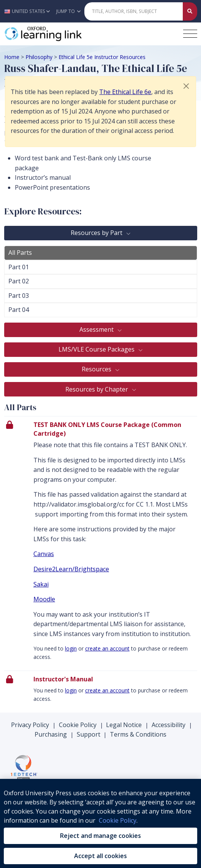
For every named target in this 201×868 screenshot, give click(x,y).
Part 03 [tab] (19, 296)
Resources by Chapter (97, 389)
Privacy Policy (30, 725)
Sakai (41, 584)
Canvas (44, 554)
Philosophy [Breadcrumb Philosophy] (39, 57)
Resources (97, 369)
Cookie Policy (78, 725)
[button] (29, 11)
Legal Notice (124, 725)
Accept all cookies (100, 856)
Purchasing (51, 734)
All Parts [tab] (20, 253)
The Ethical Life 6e (125, 92)
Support (89, 734)
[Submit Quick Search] (190, 11)
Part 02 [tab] (19, 281)
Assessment (97, 329)
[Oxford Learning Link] (61, 34)
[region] (100, 823)
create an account (107, 648)
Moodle (44, 599)
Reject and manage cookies (100, 836)
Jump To (68, 11)
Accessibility (169, 725)
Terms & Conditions (138, 734)
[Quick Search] (134, 11)
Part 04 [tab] (19, 310)
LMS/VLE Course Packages (97, 349)
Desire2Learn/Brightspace (71, 569)
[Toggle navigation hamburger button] (190, 34)
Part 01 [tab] (19, 267)
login (71, 648)
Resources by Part (97, 233)
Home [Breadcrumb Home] (12, 57)
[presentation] (101, 543)
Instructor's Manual (63, 679)
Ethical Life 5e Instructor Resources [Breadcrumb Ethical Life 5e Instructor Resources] (102, 57)
